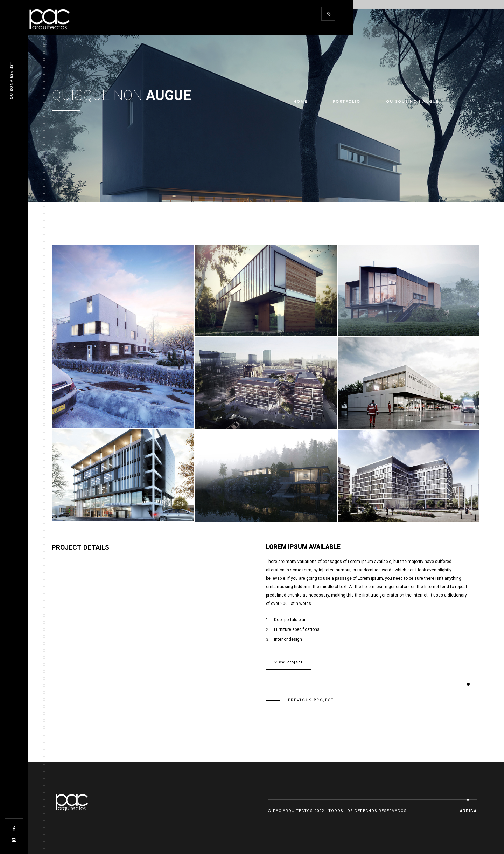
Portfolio (347, 101)
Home (300, 101)
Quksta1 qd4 (11, 81)
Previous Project (311, 700)
